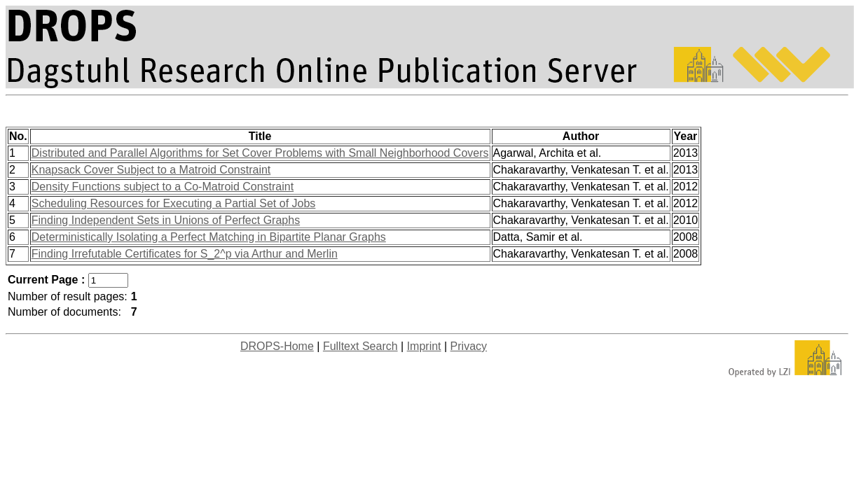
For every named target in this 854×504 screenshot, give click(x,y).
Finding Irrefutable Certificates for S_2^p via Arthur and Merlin (185, 254)
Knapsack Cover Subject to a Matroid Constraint (151, 170)
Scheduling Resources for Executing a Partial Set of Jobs (174, 203)
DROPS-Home (277, 346)
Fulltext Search (360, 346)
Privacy (469, 346)
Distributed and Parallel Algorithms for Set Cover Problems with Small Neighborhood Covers (260, 153)
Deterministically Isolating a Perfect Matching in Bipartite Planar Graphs (209, 237)
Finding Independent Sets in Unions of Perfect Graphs (166, 220)
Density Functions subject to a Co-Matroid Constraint (163, 187)
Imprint (424, 346)
